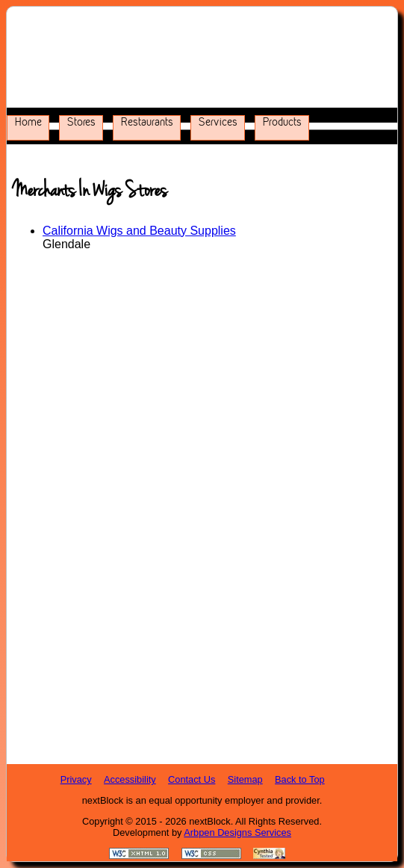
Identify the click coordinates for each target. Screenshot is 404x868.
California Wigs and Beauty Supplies (139, 231)
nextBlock (209, 821)
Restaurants (147, 122)
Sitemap (245, 779)
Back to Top (300, 779)
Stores (81, 122)
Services (218, 122)
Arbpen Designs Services (237, 832)
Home (28, 122)
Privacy (76, 779)
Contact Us (192, 779)
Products (282, 122)
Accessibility (130, 779)
